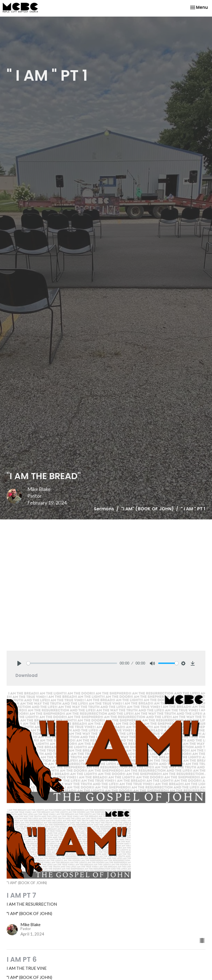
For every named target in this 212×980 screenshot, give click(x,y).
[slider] (72, 663)
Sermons (104, 509)
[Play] (19, 663)
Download (26, 675)
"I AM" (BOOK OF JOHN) (147, 509)
